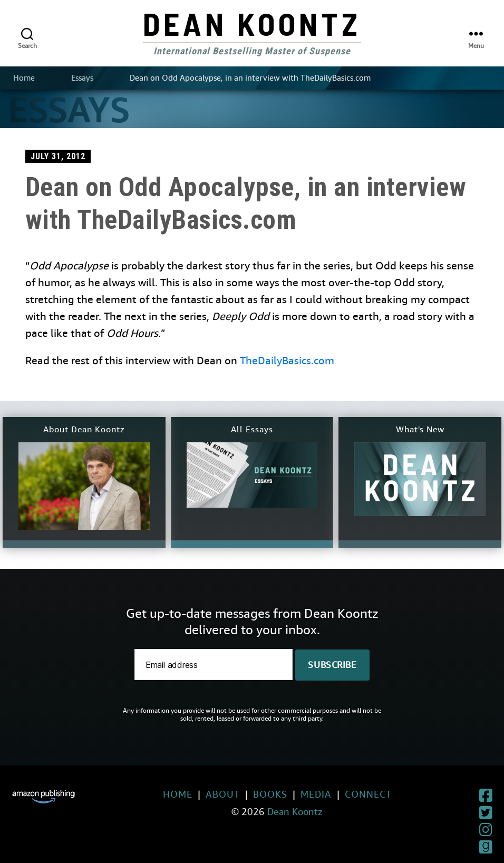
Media (292, 794)
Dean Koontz (252, 23)
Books (246, 794)
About (199, 794)
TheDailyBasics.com (287, 361)
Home (24, 78)
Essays (82, 78)
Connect (345, 794)
